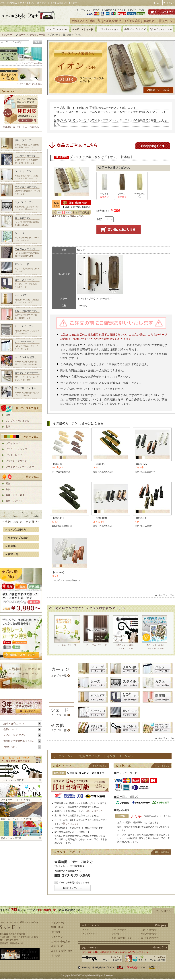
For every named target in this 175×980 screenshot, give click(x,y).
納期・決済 (57, 927)
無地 (8, 415)
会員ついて (57, 946)
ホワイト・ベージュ (16, 443)
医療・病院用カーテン (122, 938)
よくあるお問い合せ (62, 951)
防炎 (8, 489)
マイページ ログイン (14, 735)
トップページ (8, 35)
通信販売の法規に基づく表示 (19, 741)
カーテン (87, 930)
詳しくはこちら (95, 811)
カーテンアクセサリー (151, 938)
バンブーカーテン (149, 934)
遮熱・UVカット (14, 501)
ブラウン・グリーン (16, 461)
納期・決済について (14, 724)
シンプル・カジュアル (17, 421)
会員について (11, 729)
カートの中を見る (61, 941)
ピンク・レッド (14, 455)
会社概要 (56, 932)
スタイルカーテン (149, 930)
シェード (116, 934)
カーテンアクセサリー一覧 (32, 35)
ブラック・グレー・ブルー (20, 467)
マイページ (57, 937)
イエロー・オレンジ (16, 449)
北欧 (8, 427)
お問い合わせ (11, 747)
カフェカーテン (90, 934)
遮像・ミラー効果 (15, 495)
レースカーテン (119, 930)
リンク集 (56, 955)
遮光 (8, 483)
